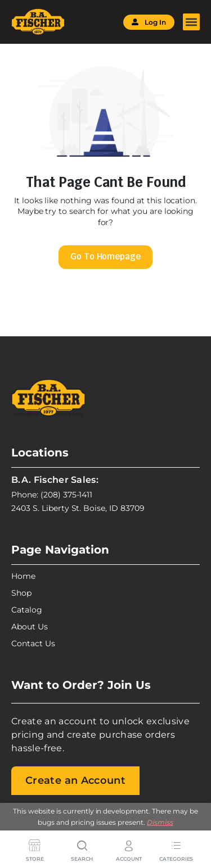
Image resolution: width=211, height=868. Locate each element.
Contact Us (33, 643)
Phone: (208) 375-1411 (52, 495)
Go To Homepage (106, 256)
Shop (21, 593)
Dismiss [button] (160, 822)
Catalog (27, 610)
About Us (30, 627)
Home (23, 576)
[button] (191, 22)
